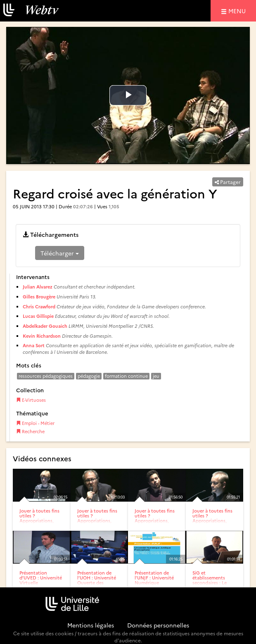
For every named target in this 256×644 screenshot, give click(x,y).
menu (238, 11)
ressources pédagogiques (46, 376)
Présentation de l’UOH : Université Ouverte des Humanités (97, 580)
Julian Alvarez (38, 287)
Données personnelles (158, 625)
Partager (228, 182)
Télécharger (60, 253)
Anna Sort (34, 345)
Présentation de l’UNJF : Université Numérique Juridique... (154, 580)
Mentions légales (91, 625)
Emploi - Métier (35, 423)
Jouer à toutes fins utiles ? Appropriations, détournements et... (41, 518)
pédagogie (89, 376)
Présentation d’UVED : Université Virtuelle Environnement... (41, 580)
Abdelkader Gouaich (45, 326)
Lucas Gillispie (38, 316)
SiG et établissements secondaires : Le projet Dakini (210, 580)
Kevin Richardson (42, 336)
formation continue (126, 376)
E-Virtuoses (31, 400)
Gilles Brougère (39, 297)
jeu (156, 376)
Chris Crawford (39, 306)
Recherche (30, 431)
